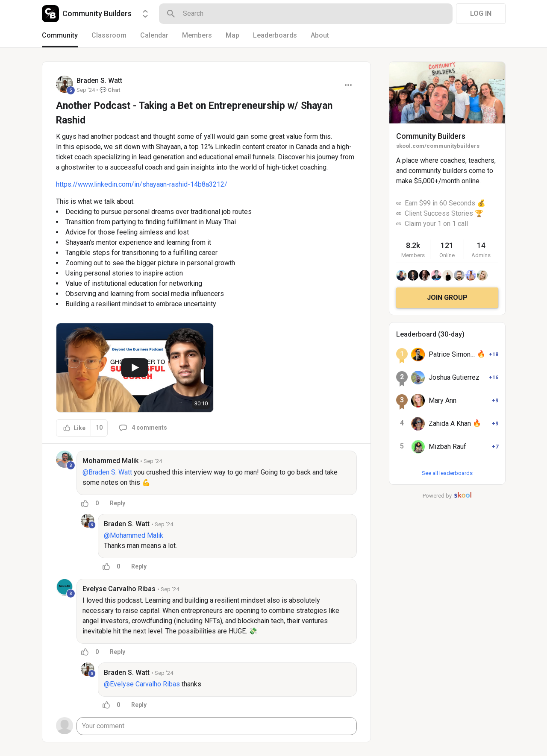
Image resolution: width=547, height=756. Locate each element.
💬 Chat (110, 90)
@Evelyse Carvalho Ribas (142, 684)
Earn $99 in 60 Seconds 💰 (445, 203)
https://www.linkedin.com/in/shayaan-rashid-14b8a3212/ (142, 184)
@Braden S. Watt (107, 472)
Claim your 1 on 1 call (436, 224)
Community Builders (431, 136)
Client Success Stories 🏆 (444, 213)
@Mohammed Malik (134, 535)
